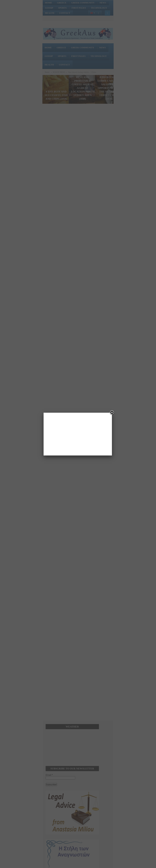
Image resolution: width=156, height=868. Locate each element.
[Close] (112, 413)
